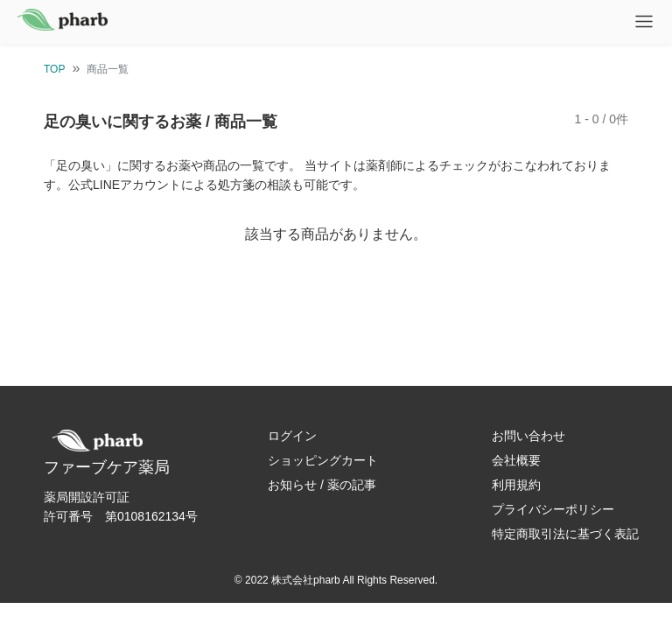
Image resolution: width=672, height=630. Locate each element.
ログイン (292, 436)
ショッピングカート (323, 460)
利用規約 (516, 485)
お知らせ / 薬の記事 (322, 485)
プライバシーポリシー (553, 509)
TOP (54, 69)
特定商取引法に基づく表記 (565, 534)
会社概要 (516, 460)
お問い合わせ (528, 436)
